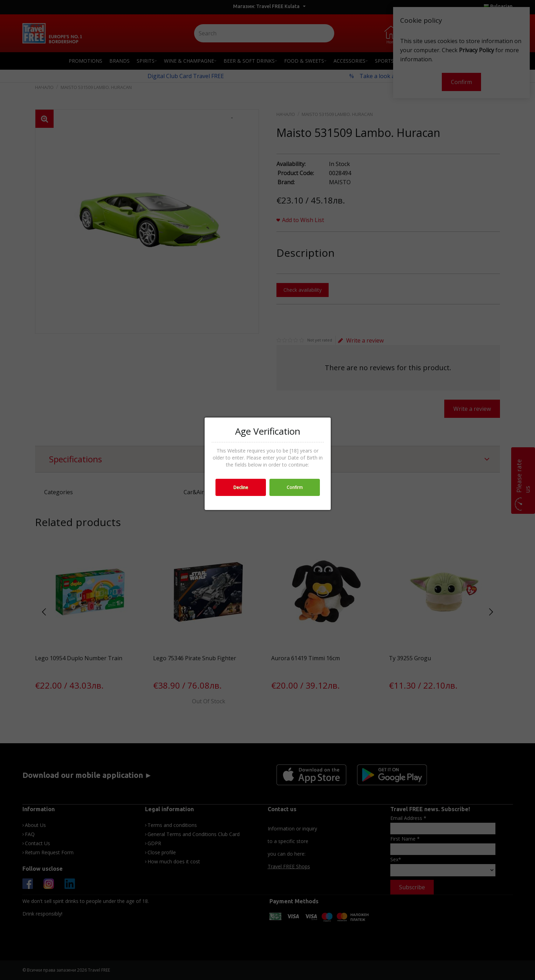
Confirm (295, 487)
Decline (241, 487)
